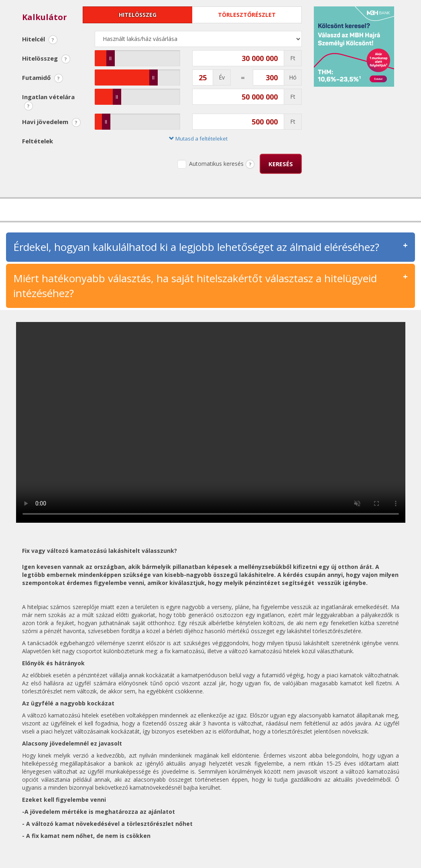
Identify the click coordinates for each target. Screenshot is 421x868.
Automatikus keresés (210, 164)
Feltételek (38, 141)
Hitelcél (40, 40)
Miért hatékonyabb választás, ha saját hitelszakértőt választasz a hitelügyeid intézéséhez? (195, 286)
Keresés (281, 164)
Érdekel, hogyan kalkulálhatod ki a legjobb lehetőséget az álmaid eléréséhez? (196, 247)
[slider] (111, 58)
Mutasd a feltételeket (198, 139)
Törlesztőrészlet (247, 15)
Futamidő (43, 78)
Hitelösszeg (138, 15)
